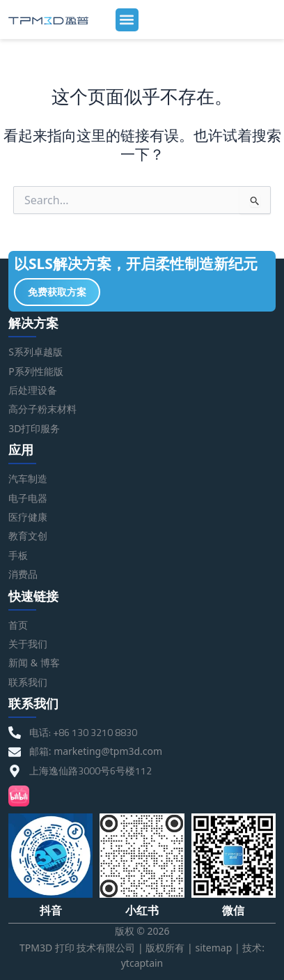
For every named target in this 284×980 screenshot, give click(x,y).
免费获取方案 (57, 292)
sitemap (213, 948)
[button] (127, 20)
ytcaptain (142, 963)
